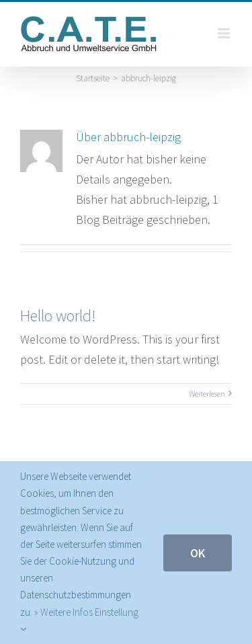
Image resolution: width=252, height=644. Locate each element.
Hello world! (58, 316)
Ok (198, 553)
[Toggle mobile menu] (225, 33)
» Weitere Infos (64, 612)
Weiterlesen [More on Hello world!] (207, 394)
